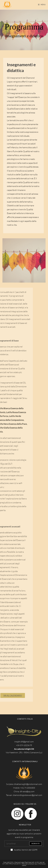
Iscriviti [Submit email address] (36, 844)
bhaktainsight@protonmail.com (28, 784)
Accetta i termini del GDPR (24, 850)
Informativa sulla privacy (29, 864)
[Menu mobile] (42, 5)
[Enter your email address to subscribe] (24, 844)
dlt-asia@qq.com (27, 791)
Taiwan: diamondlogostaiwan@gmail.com (24, 795)
